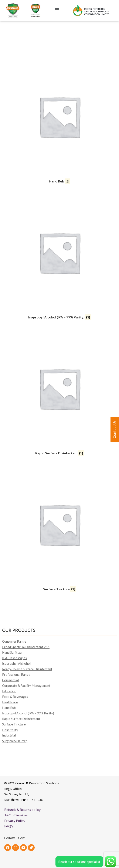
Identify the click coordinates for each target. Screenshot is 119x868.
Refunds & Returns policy (22, 809)
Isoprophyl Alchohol (16, 663)
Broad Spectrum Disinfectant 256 (26, 647)
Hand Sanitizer (12, 652)
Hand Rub (9, 708)
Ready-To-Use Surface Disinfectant (27, 669)
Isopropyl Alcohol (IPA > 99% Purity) (28, 713)
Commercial (10, 680)
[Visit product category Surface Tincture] (59, 530)
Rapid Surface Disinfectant (21, 719)
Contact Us (114, 429)
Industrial (9, 735)
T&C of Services (16, 815)
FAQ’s (9, 826)
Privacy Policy (15, 821)
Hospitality (10, 730)
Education (9, 691)
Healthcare (10, 702)
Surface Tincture (14, 724)
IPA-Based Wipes (14, 658)
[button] (57, 10)
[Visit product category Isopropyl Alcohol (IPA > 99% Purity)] (59, 258)
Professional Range (16, 674)
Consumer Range (14, 641)
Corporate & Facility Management (26, 686)
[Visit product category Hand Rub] (59, 122)
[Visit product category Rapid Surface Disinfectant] (59, 394)
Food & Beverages (15, 697)
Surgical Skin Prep (15, 741)
